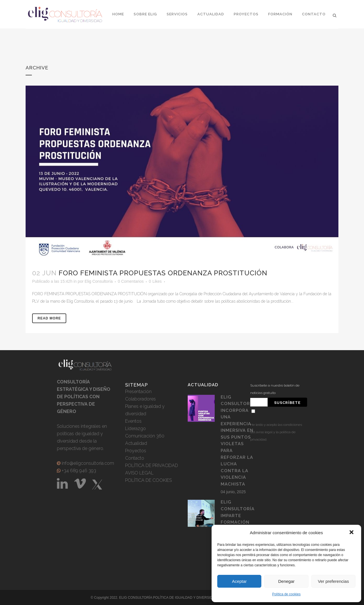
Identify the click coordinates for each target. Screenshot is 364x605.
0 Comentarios (131, 281)
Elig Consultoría (99, 281)
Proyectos (136, 451)
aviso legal (264, 432)
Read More (49, 318)
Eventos (133, 421)
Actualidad (136, 443)
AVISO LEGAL (139, 473)
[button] (352, 533)
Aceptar (239, 581)
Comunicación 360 (145, 436)
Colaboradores (140, 399)
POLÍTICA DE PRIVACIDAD (152, 465)
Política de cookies (286, 594)
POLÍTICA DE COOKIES (148, 480)
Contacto (135, 458)
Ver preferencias (333, 581)
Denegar (286, 581)
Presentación (138, 392)
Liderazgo (136, 429)
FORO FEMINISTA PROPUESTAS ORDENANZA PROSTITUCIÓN (163, 273)
